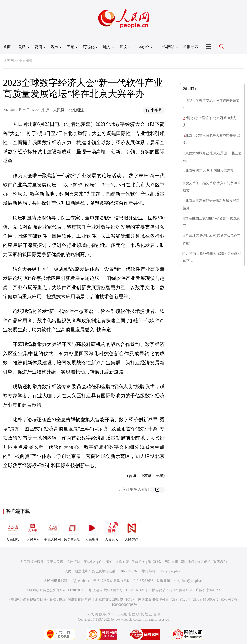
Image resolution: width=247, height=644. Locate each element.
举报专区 (191, 47)
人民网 (9, 61)
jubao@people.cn (171, 571)
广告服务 (106, 562)
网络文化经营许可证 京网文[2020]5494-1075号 (102, 600)
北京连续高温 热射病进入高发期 (210, 171)
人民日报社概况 (32, 562)
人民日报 (13, 530)
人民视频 (92, 530)
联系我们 (220, 562)
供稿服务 (138, 562)
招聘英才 (89, 562)
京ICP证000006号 (206, 600)
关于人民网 (55, 562)
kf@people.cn (80, 581)
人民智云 (112, 530)
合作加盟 (122, 562)
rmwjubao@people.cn (188, 581)
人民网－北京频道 (69, 110)
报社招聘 (73, 562)
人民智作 (131, 530)
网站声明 (171, 562)
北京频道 (26, 61)
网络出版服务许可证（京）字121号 (164, 600)
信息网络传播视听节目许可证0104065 (37, 600)
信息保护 (204, 562)
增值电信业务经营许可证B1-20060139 (117, 590)
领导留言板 (72, 530)
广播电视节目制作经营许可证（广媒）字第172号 (185, 590)
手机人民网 (52, 530)
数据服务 (155, 562)
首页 (7, 47)
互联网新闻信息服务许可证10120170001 (55, 590)
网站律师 (187, 562)
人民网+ (33, 530)
